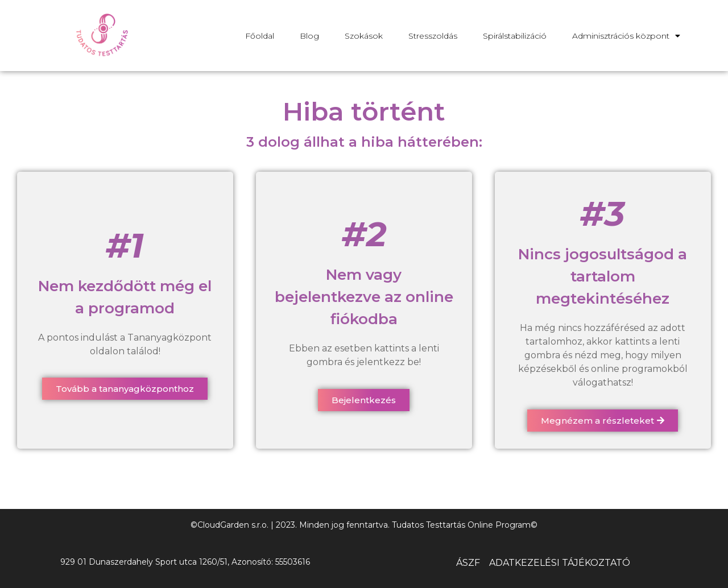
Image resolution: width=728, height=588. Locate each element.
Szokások (364, 36)
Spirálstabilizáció (515, 36)
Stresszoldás (433, 36)
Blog (309, 36)
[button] (125, 389)
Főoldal (260, 36)
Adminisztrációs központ (626, 36)
